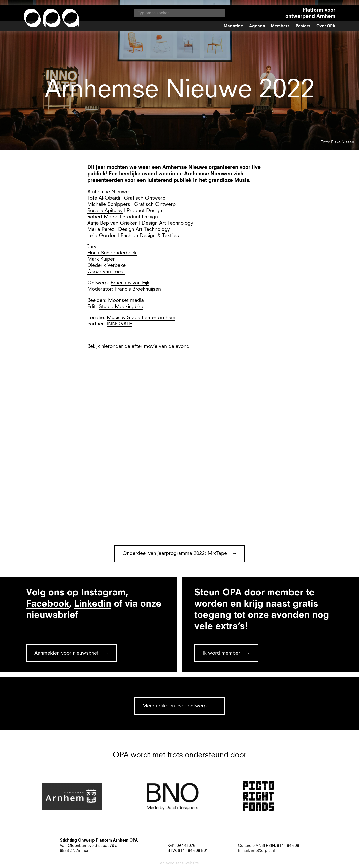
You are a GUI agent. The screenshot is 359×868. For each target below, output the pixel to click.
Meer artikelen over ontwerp (175, 706)
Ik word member (221, 653)
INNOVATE (119, 324)
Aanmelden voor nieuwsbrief (67, 653)
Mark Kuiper (101, 259)
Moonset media (126, 300)
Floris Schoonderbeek (112, 253)
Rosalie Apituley (105, 211)
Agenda (257, 26)
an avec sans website (179, 863)
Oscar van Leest (106, 272)
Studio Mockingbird (121, 307)
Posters (303, 26)
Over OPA (326, 26)
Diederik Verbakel (107, 265)
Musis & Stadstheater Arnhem (141, 318)
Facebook (48, 604)
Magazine (233, 26)
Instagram (103, 593)
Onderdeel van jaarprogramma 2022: (175, 553)
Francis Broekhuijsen (138, 289)
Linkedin (93, 604)
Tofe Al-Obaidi (104, 198)
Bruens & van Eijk (130, 283)
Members (280, 26)
